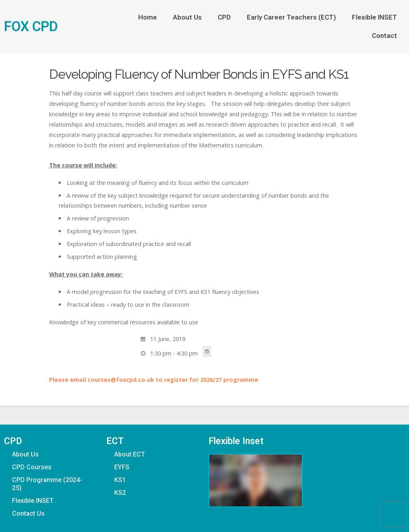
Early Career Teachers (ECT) (291, 17)
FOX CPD (31, 26)
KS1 (120, 480)
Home (148, 17)
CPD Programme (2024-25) (47, 484)
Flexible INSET (374, 17)
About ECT (130, 454)
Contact (384, 36)
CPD (224, 17)
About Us (187, 17)
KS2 (120, 493)
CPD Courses (32, 467)
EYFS (122, 467)
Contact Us (28, 513)
